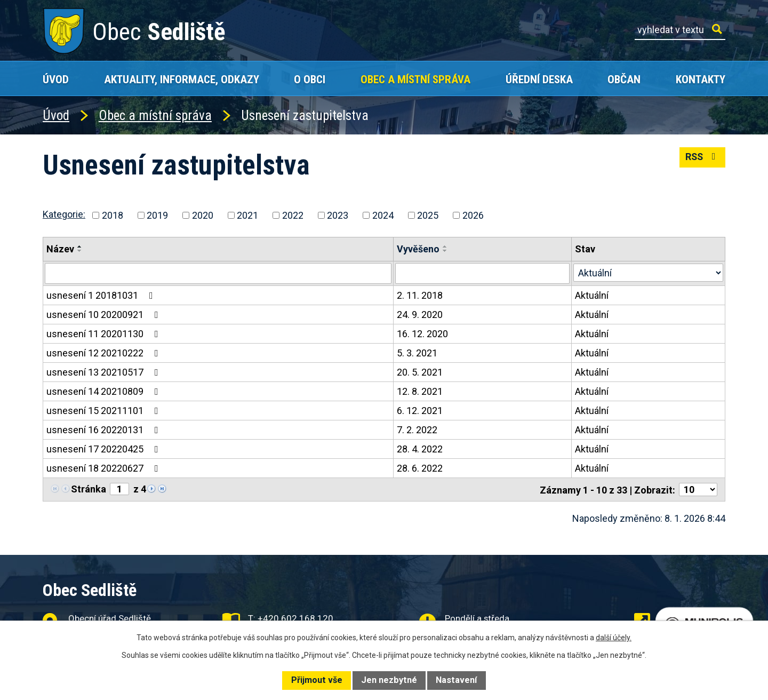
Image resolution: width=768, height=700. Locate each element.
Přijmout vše (317, 680)
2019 (157, 215)
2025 (428, 215)
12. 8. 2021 (420, 391)
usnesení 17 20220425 (105, 448)
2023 (338, 215)
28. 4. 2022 (420, 448)
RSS (702, 158)
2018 (113, 215)
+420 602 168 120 (295, 618)
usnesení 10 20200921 (105, 314)
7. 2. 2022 (417, 429)
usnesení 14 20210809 (105, 391)
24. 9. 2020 (420, 314)
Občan (624, 79)
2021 (247, 215)
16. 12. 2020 (422, 333)
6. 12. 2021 (420, 410)
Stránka (89, 488)
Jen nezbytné (389, 680)
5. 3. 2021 (417, 352)
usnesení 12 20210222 (105, 352)
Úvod (56, 79)
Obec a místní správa (415, 79)
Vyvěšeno (418, 249)
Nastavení (456, 680)
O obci (310, 79)
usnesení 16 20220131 (105, 429)
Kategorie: (64, 214)
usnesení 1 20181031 (102, 295)
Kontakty (701, 79)
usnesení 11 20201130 (105, 333)
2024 (383, 215)
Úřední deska (539, 79)
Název (60, 249)
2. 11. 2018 (420, 295)
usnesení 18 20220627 (105, 468)
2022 (293, 215)
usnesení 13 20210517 (105, 372)
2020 (203, 215)
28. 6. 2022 (420, 468)
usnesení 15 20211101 (105, 410)
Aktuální (592, 295)
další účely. (614, 638)
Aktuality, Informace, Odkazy (182, 79)
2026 (473, 215)
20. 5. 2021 (420, 372)
